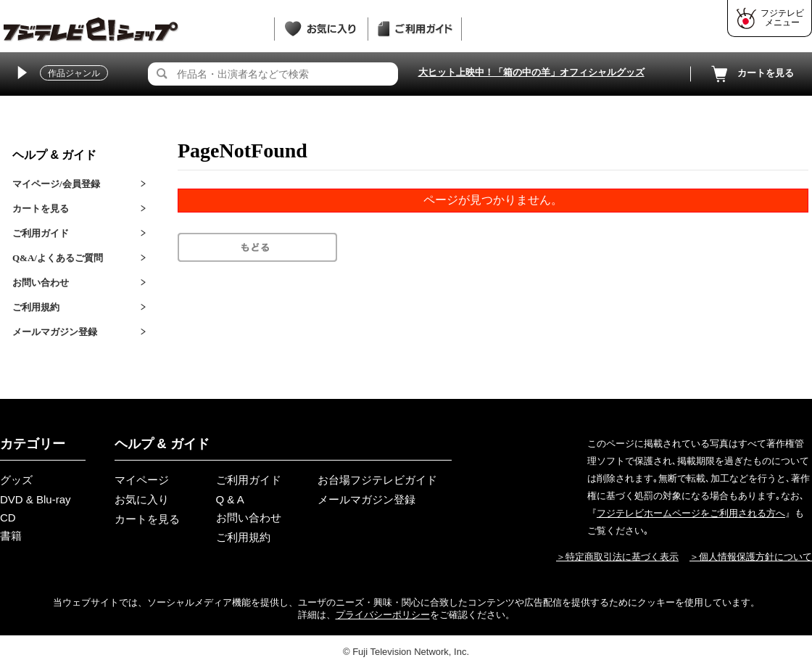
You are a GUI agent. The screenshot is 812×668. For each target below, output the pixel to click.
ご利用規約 (36, 307)
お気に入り (142, 499)
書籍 (11, 536)
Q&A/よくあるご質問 (58, 258)
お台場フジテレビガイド (377, 480)
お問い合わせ (41, 283)
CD (8, 518)
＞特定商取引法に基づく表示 (617, 557)
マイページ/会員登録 (56, 184)
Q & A (230, 499)
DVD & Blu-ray (36, 499)
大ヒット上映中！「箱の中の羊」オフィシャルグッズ (531, 72)
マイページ (142, 480)
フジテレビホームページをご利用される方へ (691, 513)
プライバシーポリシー (383, 615)
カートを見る (751, 74)
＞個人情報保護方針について (751, 557)
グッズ (16, 480)
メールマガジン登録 (55, 332)
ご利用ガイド (41, 233)
